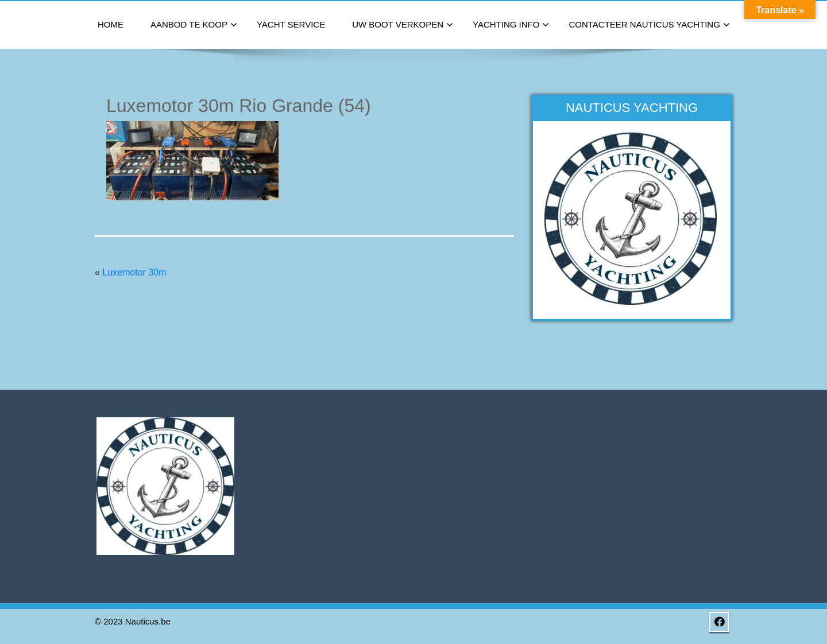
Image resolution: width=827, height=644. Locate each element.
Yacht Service (291, 24)
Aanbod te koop (194, 25)
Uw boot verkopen (403, 25)
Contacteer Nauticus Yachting (649, 25)
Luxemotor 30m (134, 272)
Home (111, 24)
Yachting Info (511, 25)
